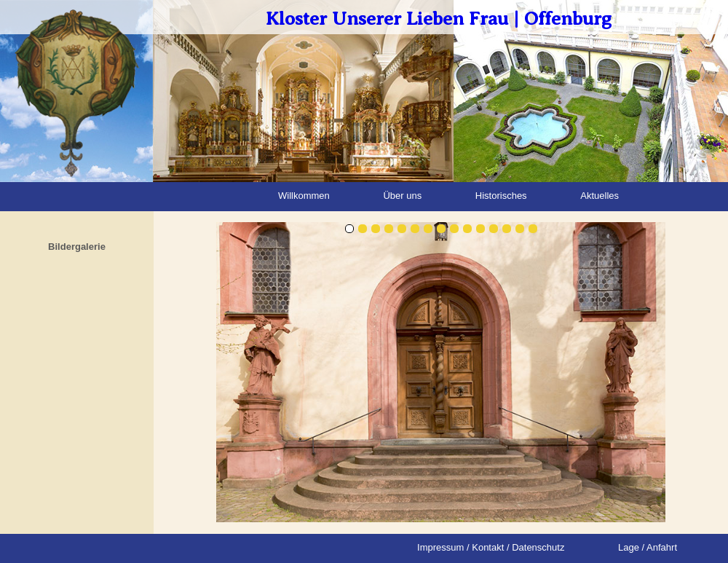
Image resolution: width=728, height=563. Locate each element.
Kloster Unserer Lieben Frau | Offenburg (439, 19)
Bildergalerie (77, 247)
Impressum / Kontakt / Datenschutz (491, 547)
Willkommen (304, 196)
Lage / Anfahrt (648, 547)
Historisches (501, 196)
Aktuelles (600, 196)
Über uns (402, 196)
